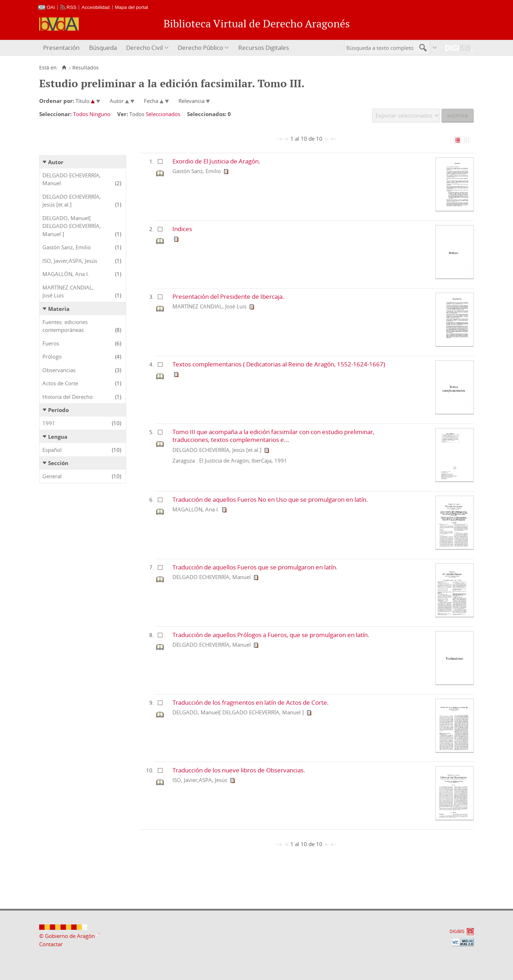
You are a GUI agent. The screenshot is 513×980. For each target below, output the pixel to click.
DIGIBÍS (457, 931)
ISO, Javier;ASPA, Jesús (70, 261)
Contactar (51, 944)
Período (58, 410)
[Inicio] (64, 68)
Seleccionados (163, 114)
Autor (56, 162)
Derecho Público (200, 48)
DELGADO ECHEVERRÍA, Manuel (72, 179)
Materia (59, 309)
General (52, 476)
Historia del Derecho (68, 397)
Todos (81, 114)
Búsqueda (103, 48)
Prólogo (52, 356)
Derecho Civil (144, 48)
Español (52, 450)
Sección (58, 463)
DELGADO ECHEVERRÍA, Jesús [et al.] (72, 201)
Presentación (61, 48)
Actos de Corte (60, 383)
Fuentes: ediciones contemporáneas (65, 326)
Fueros (51, 343)
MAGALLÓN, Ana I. (66, 274)
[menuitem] (62, 48)
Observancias (59, 370)
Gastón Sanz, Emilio (67, 247)
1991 (49, 423)
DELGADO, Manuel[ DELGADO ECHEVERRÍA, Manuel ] (72, 226)
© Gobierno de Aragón (67, 936)
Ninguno (100, 114)
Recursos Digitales (264, 48)
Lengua (58, 437)
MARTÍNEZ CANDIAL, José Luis (68, 291)
